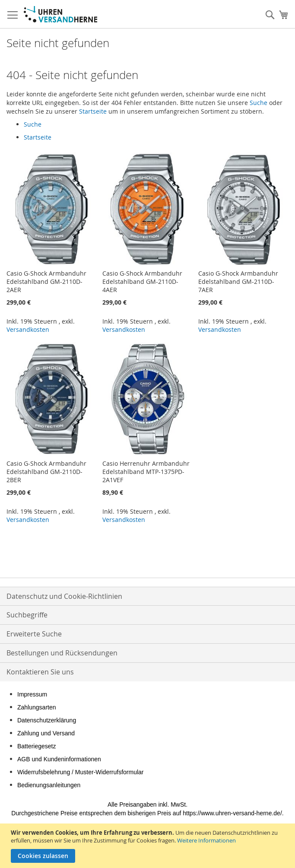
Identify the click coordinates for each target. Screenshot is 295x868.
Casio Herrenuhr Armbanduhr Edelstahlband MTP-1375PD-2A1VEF (146, 472)
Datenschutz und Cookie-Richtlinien (64, 596)
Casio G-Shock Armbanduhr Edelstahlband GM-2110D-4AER (142, 281)
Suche (259, 103)
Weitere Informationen (206, 840)
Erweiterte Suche (34, 634)
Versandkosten (28, 329)
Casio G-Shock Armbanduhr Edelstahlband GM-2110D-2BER (46, 472)
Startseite (93, 111)
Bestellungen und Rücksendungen (62, 653)
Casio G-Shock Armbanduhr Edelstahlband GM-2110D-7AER (238, 281)
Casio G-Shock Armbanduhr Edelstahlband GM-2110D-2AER (46, 281)
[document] (149, 846)
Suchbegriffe (27, 615)
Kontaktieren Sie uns (40, 672)
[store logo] (60, 14)
